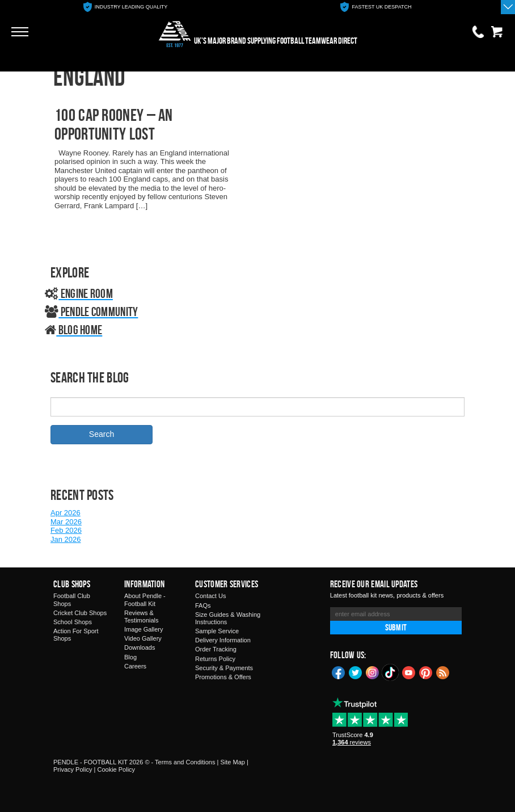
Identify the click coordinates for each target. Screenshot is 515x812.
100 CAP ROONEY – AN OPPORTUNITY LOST (114, 124)
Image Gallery (143, 629)
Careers (135, 666)
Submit (396, 627)
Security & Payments (224, 668)
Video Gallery (143, 638)
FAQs (203, 605)
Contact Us (210, 596)
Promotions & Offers (223, 677)
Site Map (232, 762)
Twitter (356, 672)
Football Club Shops (72, 599)
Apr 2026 (66, 513)
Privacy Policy (73, 769)
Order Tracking (216, 649)
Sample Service (217, 631)
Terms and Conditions (185, 762)
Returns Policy (215, 659)
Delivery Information (223, 640)
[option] (125, 7)
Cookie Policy (116, 769)
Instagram (373, 672)
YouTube (409, 672)
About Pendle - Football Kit (145, 599)
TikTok (391, 672)
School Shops (73, 622)
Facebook (339, 672)
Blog (130, 657)
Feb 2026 (66, 530)
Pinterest (426, 672)
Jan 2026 (66, 539)
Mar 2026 (66, 522)
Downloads (140, 647)
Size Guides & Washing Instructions (228, 618)
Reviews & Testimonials (142, 617)
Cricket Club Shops (80, 613)
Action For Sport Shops (76, 635)
